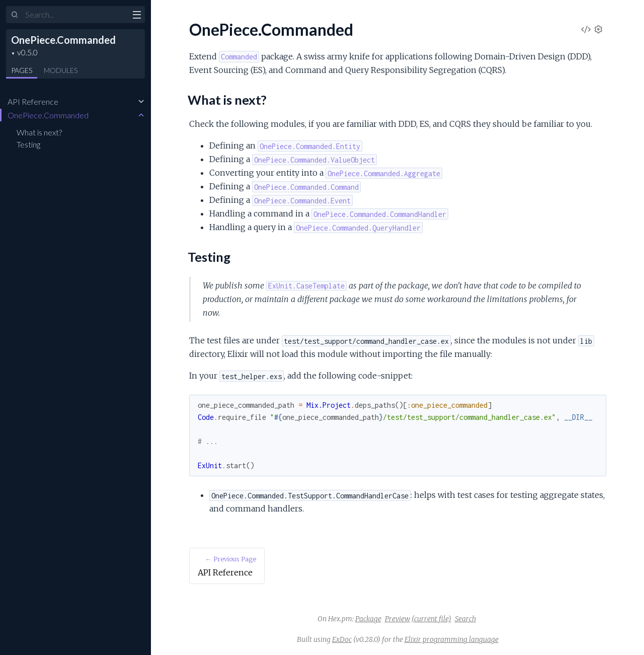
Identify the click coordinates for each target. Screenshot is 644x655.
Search (465, 619)
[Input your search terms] (75, 15)
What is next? (39, 132)
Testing (28, 144)
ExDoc (342, 639)
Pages (22, 70)
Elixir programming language (452, 639)
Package (368, 619)
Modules (61, 70)
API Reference (33, 101)
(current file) (431, 619)
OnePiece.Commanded (63, 40)
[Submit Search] (15, 15)
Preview (397, 619)
